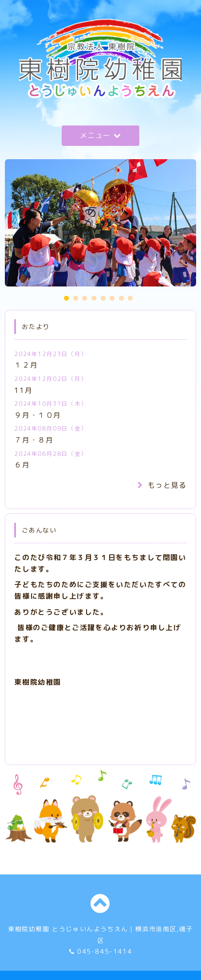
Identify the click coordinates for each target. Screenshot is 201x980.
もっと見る (162, 485)
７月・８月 (34, 440)
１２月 (26, 365)
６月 (22, 465)
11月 (23, 390)
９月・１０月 (38, 415)
